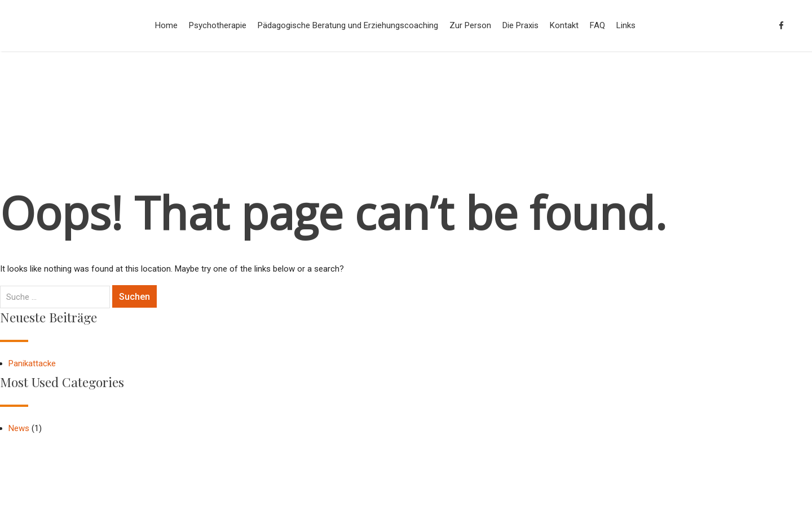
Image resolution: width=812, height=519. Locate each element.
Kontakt (564, 25)
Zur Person (470, 25)
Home (166, 25)
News (19, 428)
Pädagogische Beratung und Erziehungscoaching (348, 25)
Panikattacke (32, 363)
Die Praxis (520, 25)
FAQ (597, 25)
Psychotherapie (218, 25)
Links (626, 25)
